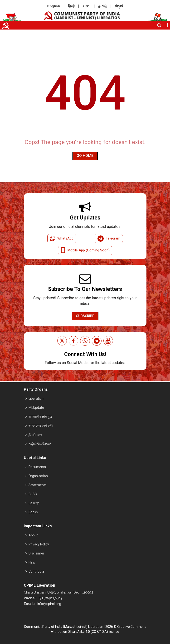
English (53, 6)
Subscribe (85, 316)
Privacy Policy (39, 544)
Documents (37, 467)
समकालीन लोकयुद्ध (40, 417)
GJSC (33, 494)
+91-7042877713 (50, 598)
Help (32, 562)
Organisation (38, 476)
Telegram (109, 239)
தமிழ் (103, 6)
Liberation (36, 399)
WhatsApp (62, 239)
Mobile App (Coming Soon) (85, 250)
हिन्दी (71, 6)
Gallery (34, 503)
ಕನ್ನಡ (119, 6)
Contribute (36, 571)
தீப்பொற (35, 435)
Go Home (85, 156)
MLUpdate (36, 408)
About (33, 535)
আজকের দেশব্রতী (41, 426)
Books (33, 512)
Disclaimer (36, 553)
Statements (38, 485)
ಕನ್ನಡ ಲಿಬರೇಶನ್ (40, 444)
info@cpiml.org (49, 604)
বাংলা (86, 6)
